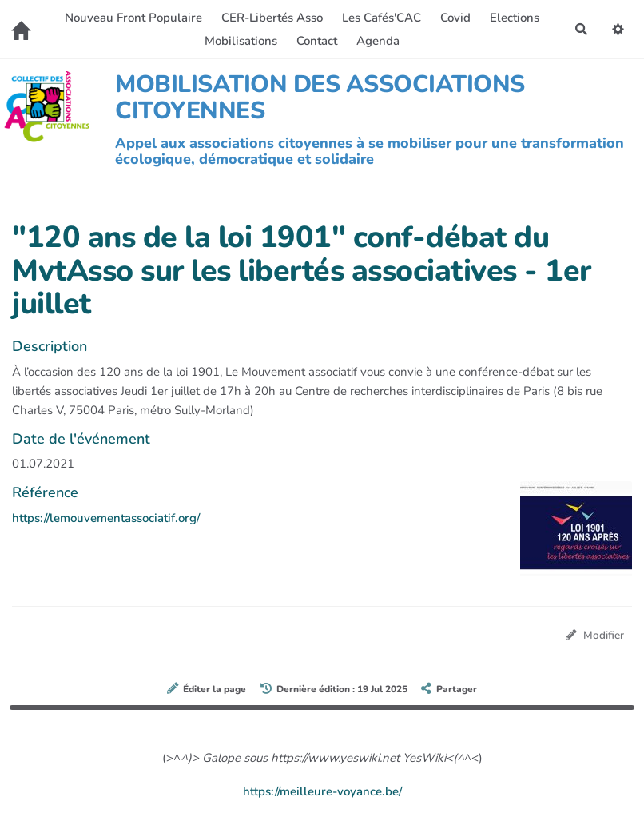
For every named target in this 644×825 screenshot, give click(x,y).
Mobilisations (241, 41)
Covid (455, 18)
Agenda (378, 41)
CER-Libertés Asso (272, 18)
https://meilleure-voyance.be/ (322, 791)
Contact (317, 41)
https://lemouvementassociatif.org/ (106, 518)
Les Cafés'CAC (382, 18)
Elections (515, 18)
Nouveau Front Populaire (133, 18)
